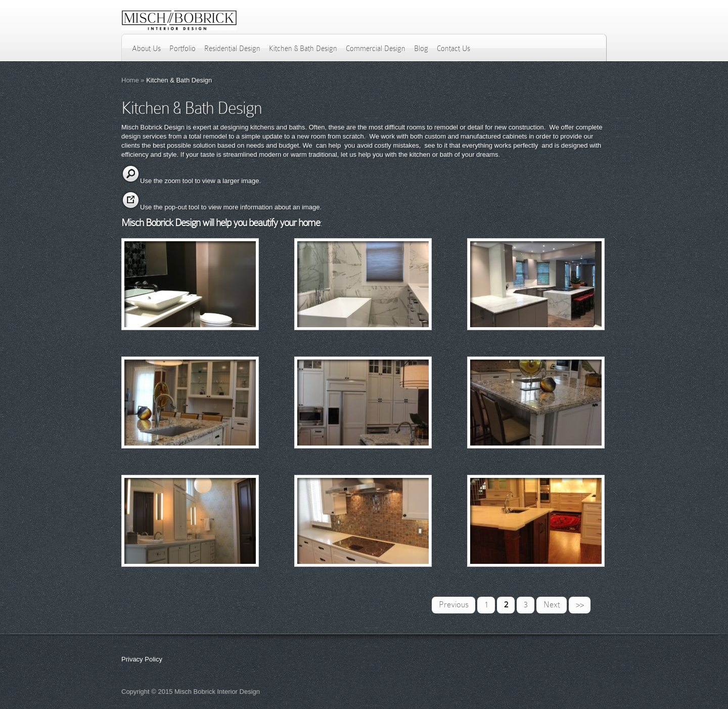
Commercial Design (376, 49)
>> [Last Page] (580, 605)
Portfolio (183, 49)
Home (130, 80)
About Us (146, 49)
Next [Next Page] (552, 605)
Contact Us (453, 49)
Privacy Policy (142, 659)
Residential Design (232, 49)
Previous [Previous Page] (454, 605)
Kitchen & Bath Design (303, 49)
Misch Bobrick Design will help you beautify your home (221, 223)
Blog (421, 49)
